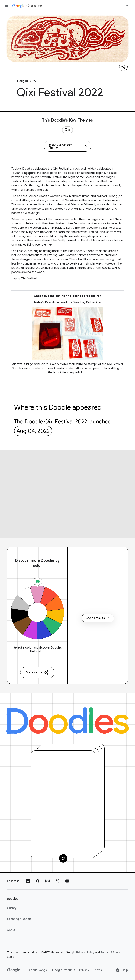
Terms (98, 970)
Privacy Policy (85, 952)
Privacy (84, 970)
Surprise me (37, 673)
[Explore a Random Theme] (67, 146)
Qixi (67, 130)
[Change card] (63, 858)
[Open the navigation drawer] (6, 6)
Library (12, 908)
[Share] (123, 67)
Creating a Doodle (19, 919)
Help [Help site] (122, 970)
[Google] (14, 970)
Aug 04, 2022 (33, 431)
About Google (38, 970)
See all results (98, 618)
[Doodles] (67, 721)
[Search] (127, 6)
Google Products (64, 970)
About (11, 930)
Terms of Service (112, 952)
